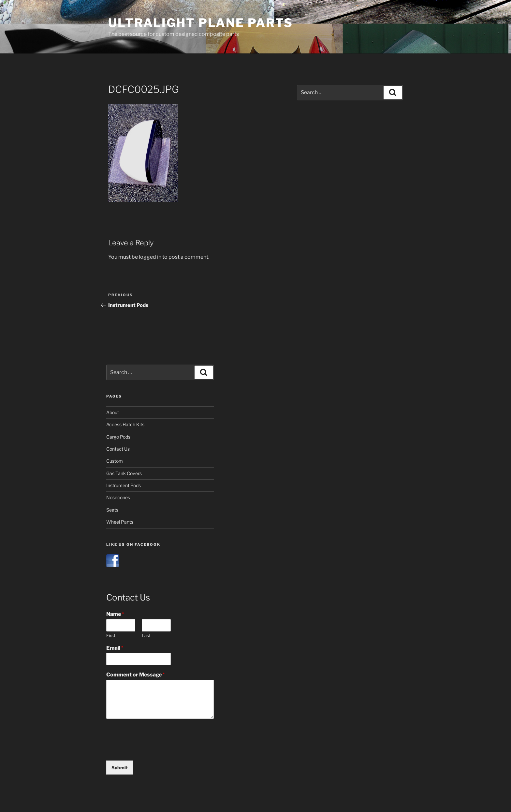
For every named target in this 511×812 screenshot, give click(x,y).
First (111, 635)
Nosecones (118, 497)
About (113, 412)
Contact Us (118, 449)
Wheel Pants (120, 522)
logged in (150, 257)
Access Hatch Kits (125, 424)
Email (115, 648)
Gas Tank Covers (124, 473)
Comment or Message (135, 675)
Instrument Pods (124, 485)
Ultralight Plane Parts (201, 23)
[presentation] (156, 750)
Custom (115, 461)
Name (115, 614)
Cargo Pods (118, 437)
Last (146, 635)
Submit (120, 768)
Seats (112, 510)
